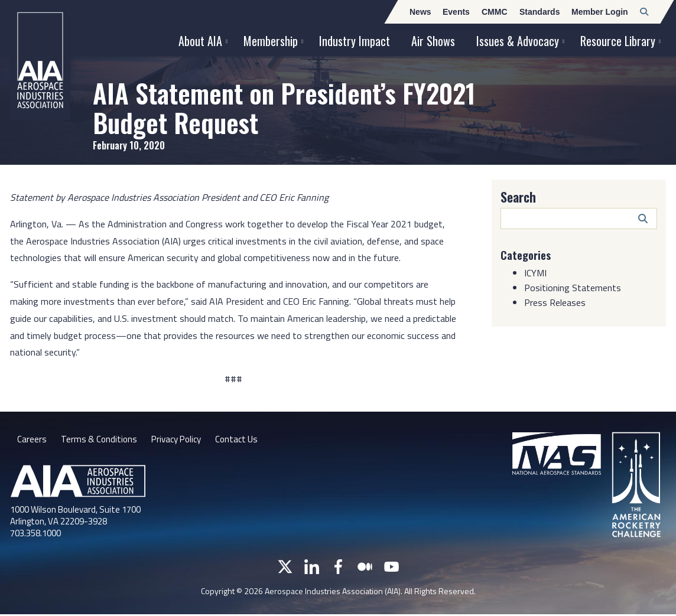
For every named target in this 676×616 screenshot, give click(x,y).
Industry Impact (355, 41)
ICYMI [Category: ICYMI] (535, 273)
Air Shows (433, 41)
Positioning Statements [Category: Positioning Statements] (573, 288)
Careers (32, 440)
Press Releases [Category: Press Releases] (555, 302)
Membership (271, 41)
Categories (528, 255)
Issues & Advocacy (518, 41)
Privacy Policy (181, 440)
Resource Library (618, 41)
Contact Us (245, 440)
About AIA (200, 41)
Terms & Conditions (100, 440)
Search (518, 197)
